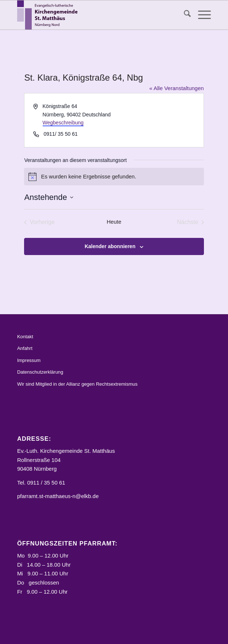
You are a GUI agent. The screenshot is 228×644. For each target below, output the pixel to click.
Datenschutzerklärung (40, 372)
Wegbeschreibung (63, 123)
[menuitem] (184, 15)
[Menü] (201, 15)
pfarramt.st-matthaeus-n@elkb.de (58, 496)
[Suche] (184, 15)
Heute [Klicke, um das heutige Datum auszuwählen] (114, 222)
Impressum (29, 360)
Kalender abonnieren (110, 246)
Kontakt (25, 337)
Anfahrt (25, 348)
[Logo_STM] (95, 15)
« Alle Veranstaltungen (176, 88)
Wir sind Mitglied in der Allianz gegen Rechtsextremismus (77, 384)
